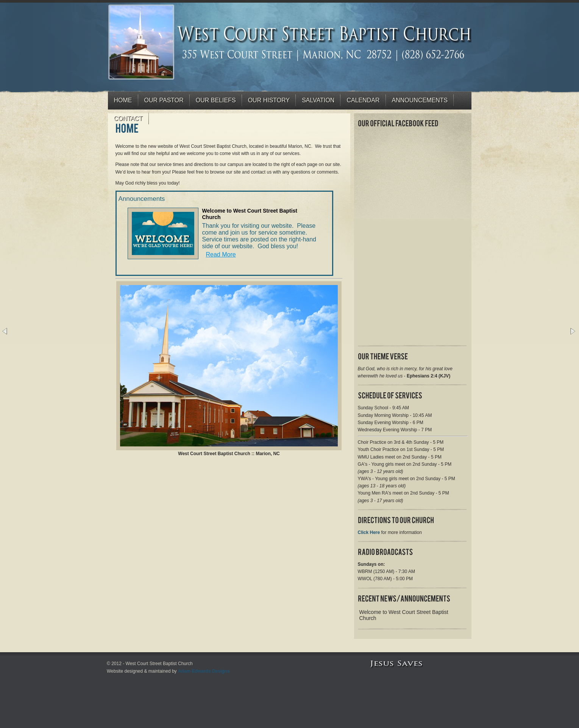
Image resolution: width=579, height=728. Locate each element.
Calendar (363, 100)
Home (123, 100)
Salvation (318, 100)
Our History (269, 100)
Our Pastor (164, 100)
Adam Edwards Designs (204, 671)
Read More (221, 254)
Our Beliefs (216, 100)
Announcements (420, 100)
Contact (128, 118)
